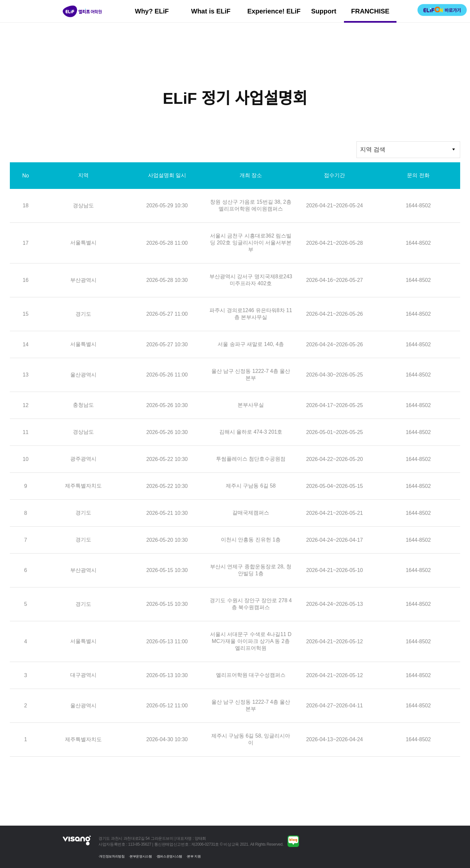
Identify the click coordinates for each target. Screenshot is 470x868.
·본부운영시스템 (140, 856)
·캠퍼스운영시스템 (169, 856)
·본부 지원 (193, 856)
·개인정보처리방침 (112, 856)
